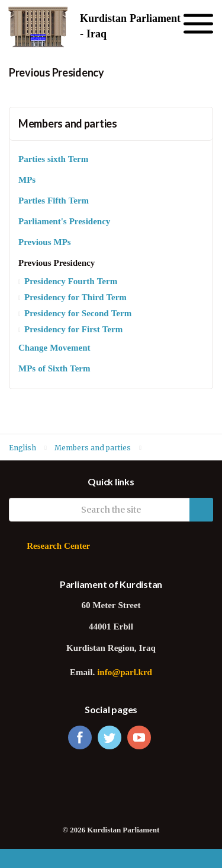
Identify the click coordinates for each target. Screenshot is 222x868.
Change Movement (54, 349)
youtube (139, 737)
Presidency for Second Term (78, 314)
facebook (80, 737)
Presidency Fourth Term (71, 282)
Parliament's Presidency (64, 222)
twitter (110, 737)
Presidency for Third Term (75, 298)
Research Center (58, 547)
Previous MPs (45, 243)
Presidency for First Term (73, 330)
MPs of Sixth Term (54, 369)
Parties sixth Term (53, 160)
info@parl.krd (125, 673)
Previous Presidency (57, 264)
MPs (27, 181)
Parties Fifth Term (54, 201)
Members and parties (68, 123)
